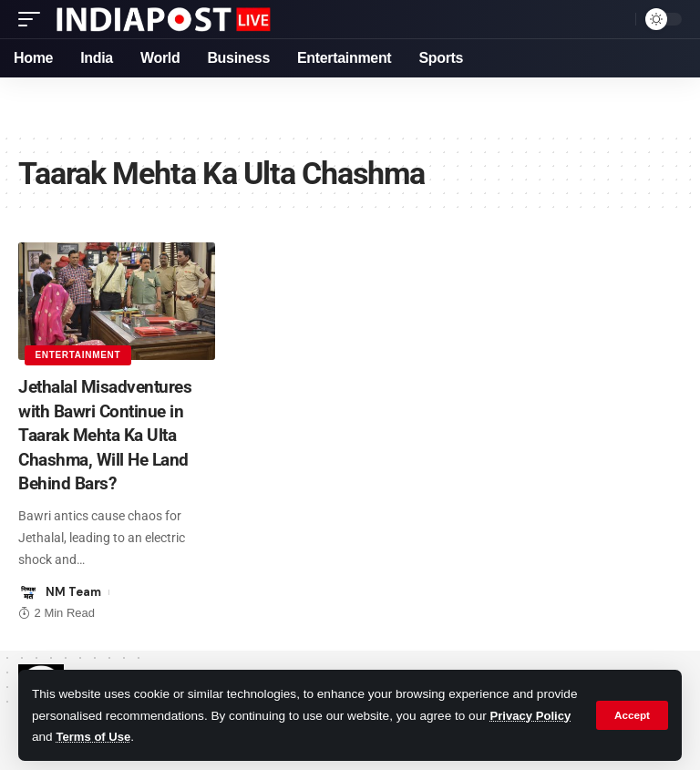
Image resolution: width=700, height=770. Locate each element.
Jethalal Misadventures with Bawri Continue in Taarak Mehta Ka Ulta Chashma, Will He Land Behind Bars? (109, 434)
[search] (617, 19)
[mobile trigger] (34, 19)
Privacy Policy (74, 737)
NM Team (73, 590)
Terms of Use (182, 737)
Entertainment (78, 354)
